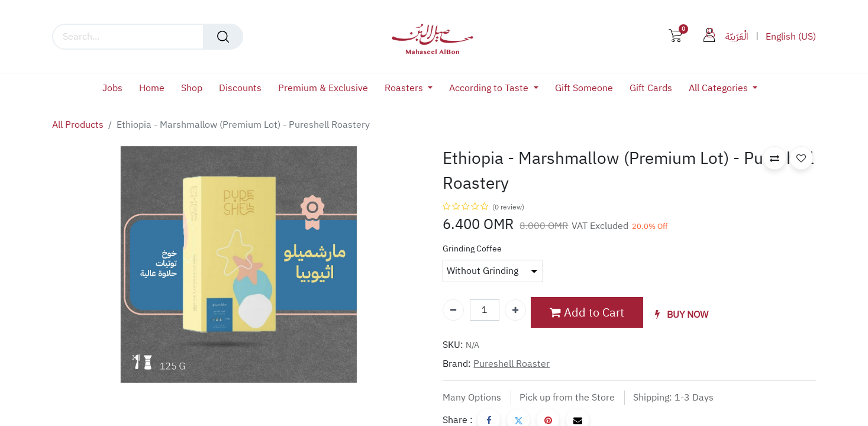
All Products (78, 125)
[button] (682, 315)
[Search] (223, 37)
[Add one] (515, 310)
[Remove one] (453, 310)
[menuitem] (117, 88)
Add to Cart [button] (587, 312)
